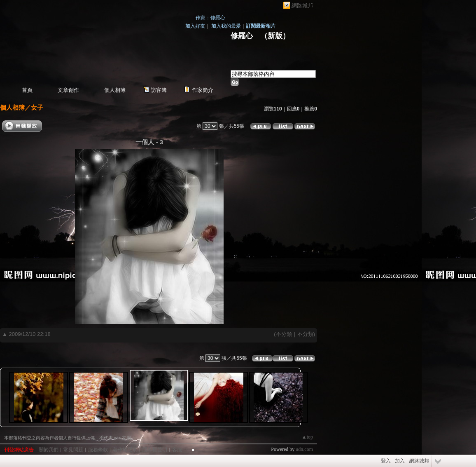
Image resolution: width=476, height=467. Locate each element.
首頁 (27, 90)
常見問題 (73, 450)
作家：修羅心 (210, 18)
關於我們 (49, 450)
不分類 (284, 334)
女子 (37, 107)
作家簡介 (203, 90)
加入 (400, 461)
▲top (307, 437)
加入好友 (195, 26)
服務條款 (98, 450)
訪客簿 (159, 90)
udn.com (304, 449)
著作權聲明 (125, 450)
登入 (386, 461)
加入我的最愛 (226, 26)
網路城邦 (302, 6)
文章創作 (68, 90)
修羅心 (242, 36)
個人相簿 (115, 90)
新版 (275, 36)
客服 (177, 450)
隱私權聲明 (155, 450)
